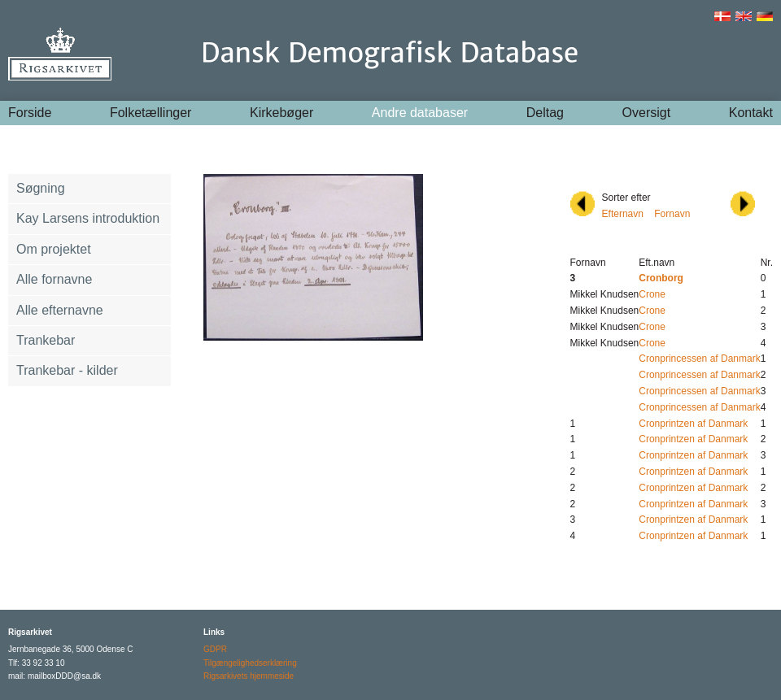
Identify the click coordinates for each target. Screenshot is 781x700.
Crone (652, 294)
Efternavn (623, 214)
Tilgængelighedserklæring (250, 663)
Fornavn (672, 214)
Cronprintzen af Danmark (693, 424)
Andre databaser (420, 113)
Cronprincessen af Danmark (699, 359)
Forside (30, 113)
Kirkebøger (281, 113)
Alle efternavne (60, 310)
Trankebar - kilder (67, 370)
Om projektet (54, 249)
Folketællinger (151, 113)
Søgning (41, 188)
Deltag (545, 113)
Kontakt (751, 113)
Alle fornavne (54, 279)
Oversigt (647, 113)
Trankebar (46, 340)
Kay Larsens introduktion (88, 218)
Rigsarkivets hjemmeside (249, 676)
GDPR (215, 649)
